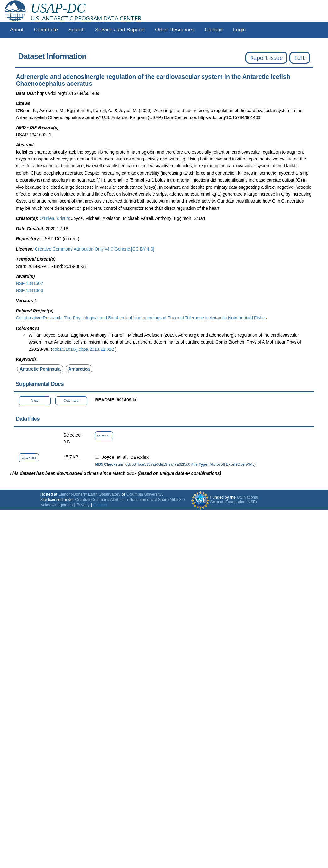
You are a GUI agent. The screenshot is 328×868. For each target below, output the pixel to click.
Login (239, 30)
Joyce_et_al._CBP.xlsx (125, 457)
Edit (300, 58)
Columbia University (144, 494)
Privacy (83, 505)
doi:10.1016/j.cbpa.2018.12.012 (84, 349)
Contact (214, 30)
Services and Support (120, 30)
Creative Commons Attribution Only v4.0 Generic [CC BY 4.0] (95, 249)
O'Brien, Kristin (54, 218)
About (17, 30)
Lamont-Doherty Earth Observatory (89, 494)
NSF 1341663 (29, 290)
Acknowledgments (57, 505)
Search (76, 30)
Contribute (46, 30)
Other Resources (175, 30)
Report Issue (267, 58)
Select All (104, 436)
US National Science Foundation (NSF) (234, 500)
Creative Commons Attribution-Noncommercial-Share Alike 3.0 (130, 500)
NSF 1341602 (29, 283)
